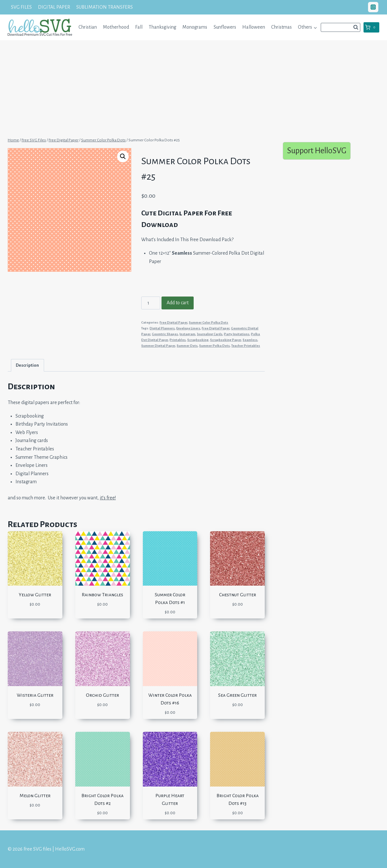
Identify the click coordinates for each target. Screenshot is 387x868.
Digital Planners (162, 328)
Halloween (254, 27)
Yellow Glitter (35, 595)
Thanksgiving (162, 27)
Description (27, 365)
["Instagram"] (373, 7)
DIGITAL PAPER (54, 7)
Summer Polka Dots (214, 346)
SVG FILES (21, 7)
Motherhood (116, 27)
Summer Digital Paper (158, 346)
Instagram (187, 334)
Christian (88, 27)
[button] (315, 27)
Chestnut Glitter (238, 595)
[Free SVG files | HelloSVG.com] (40, 27)
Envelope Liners (188, 328)
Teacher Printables (246, 346)
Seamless (250, 340)
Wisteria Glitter (35, 695)
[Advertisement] (194, 88)
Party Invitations (237, 334)
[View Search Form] (341, 27)
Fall (139, 27)
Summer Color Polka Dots (208, 322)
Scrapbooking (198, 340)
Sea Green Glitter (237, 695)
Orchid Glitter (102, 695)
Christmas (281, 27)
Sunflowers (225, 27)
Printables (178, 340)
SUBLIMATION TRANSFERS (105, 7)
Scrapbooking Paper (226, 340)
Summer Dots (187, 346)
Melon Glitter (35, 796)
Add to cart (178, 303)
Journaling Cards (210, 334)
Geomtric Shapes (165, 334)
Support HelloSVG (317, 151)
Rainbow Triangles (102, 595)
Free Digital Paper (173, 322)
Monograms (195, 27)
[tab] (28, 365)
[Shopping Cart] (371, 27)
